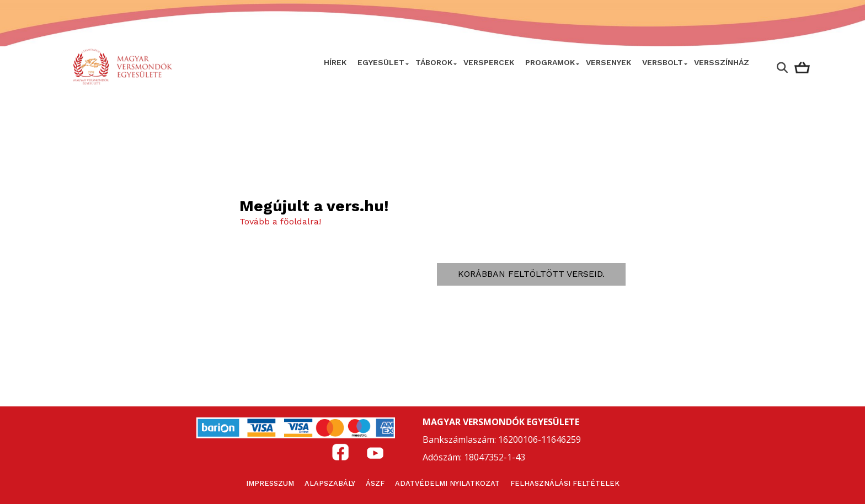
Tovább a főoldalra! (280, 221)
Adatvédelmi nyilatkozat (447, 483)
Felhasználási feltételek (565, 483)
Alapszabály (330, 483)
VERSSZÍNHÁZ (722, 62)
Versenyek (608, 62)
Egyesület (381, 62)
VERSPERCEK (489, 62)
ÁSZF (375, 483)
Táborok (434, 62)
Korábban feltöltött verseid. (531, 274)
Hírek (335, 62)
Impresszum (270, 483)
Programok (550, 62)
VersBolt (663, 62)
